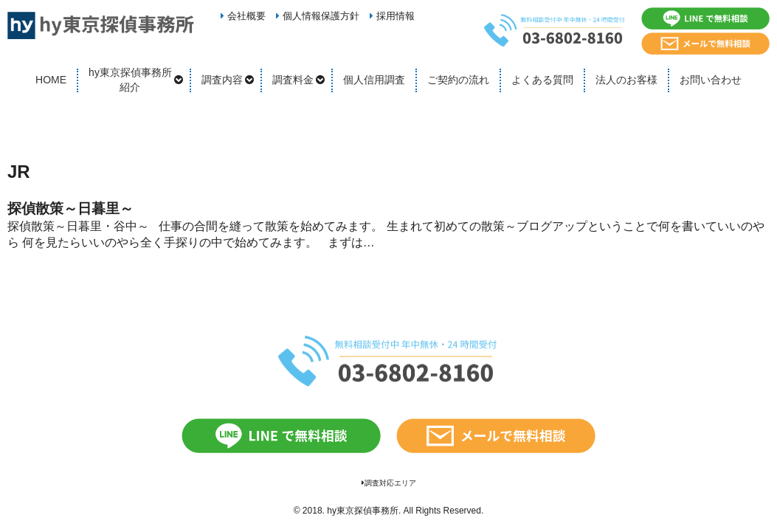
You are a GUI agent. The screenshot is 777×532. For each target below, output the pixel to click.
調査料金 (293, 80)
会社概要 (243, 16)
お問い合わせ (711, 80)
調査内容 (222, 80)
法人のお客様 (626, 80)
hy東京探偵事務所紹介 (130, 80)
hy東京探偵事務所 (363, 511)
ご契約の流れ (458, 80)
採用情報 (392, 16)
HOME (51, 80)
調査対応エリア (389, 483)
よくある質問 (542, 80)
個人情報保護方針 (318, 16)
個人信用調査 (374, 80)
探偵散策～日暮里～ (70, 208)
